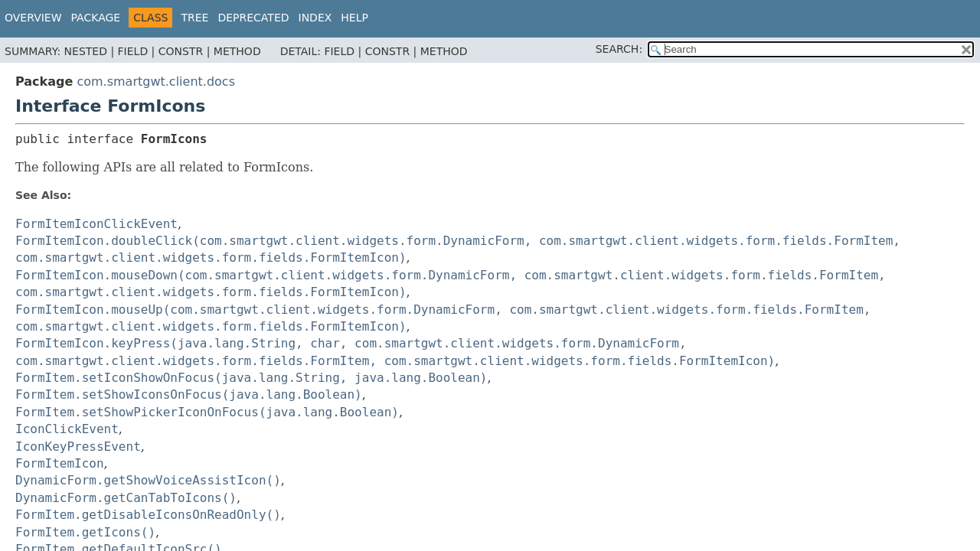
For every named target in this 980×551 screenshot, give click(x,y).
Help (354, 18)
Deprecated (253, 18)
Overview (33, 18)
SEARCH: (619, 49)
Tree (194, 18)
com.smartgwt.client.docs (156, 82)
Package (96, 18)
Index (315, 18)
